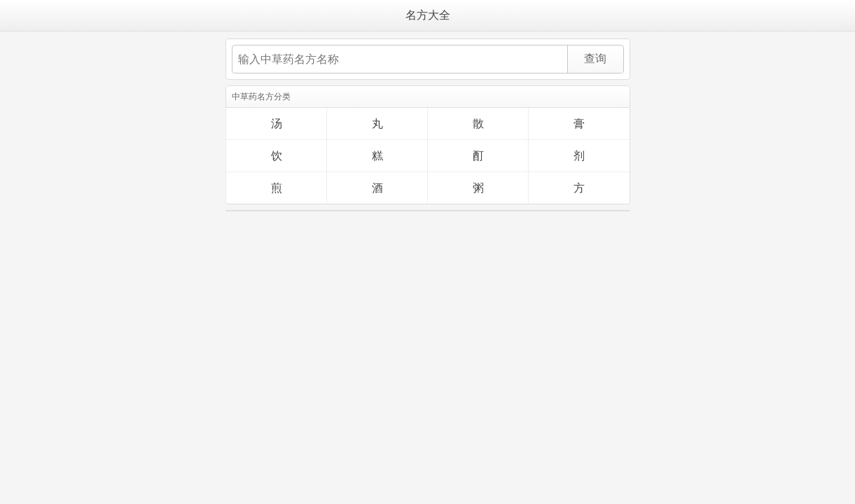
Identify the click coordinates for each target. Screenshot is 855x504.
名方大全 (428, 15)
